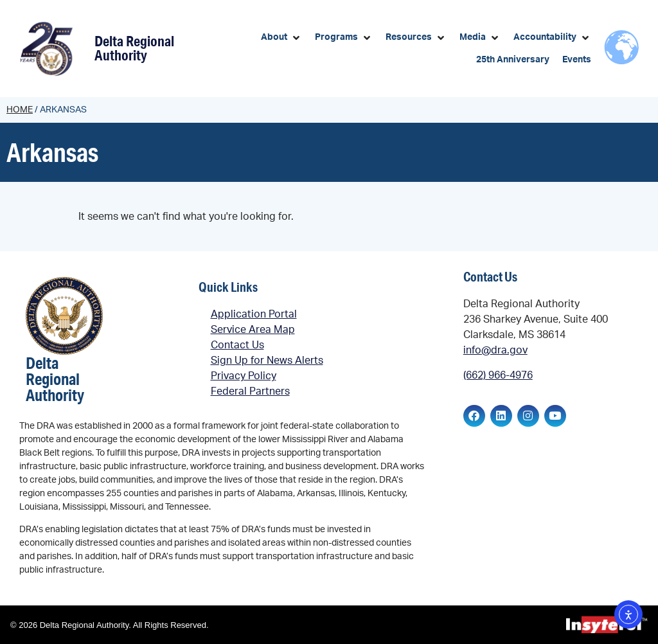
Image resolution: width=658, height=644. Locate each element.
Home (20, 110)
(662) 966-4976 (498, 375)
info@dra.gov (495, 350)
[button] (281, 38)
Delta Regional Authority (134, 48)
